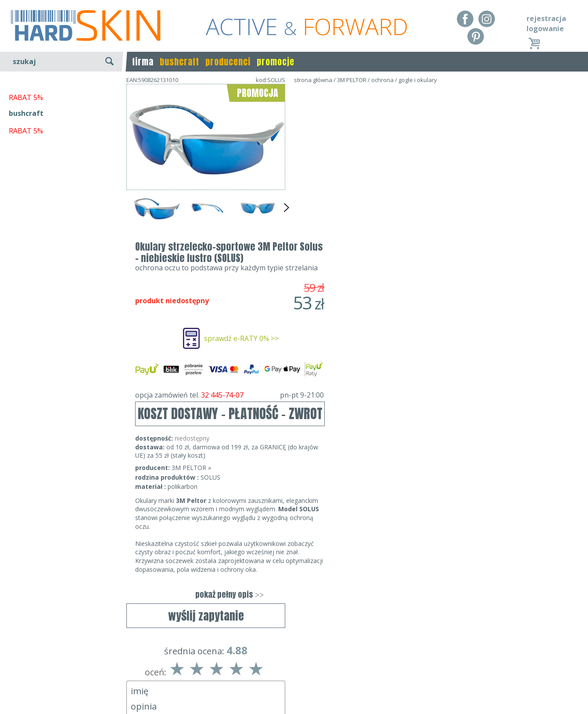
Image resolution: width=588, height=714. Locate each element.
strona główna (313, 80)
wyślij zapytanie (206, 253)
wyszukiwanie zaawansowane (66, 94)
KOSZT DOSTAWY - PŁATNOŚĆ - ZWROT (389, 257)
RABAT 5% (26, 201)
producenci (228, 62)
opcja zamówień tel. (388, 238)
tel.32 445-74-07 (291, 676)
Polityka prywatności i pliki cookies (66, 688)
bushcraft (179, 62)
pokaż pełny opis (388, 437)
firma (143, 62)
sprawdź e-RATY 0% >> (400, 181)
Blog (16, 701)
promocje (276, 62)
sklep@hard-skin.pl (291, 688)
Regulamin (26, 663)
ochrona (382, 80)
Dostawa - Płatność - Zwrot (54, 676)
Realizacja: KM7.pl (550, 663)
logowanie (545, 29)
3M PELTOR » (350, 310)
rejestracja (546, 18)
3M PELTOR (352, 80)
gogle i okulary (418, 80)
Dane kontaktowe (291, 663)
